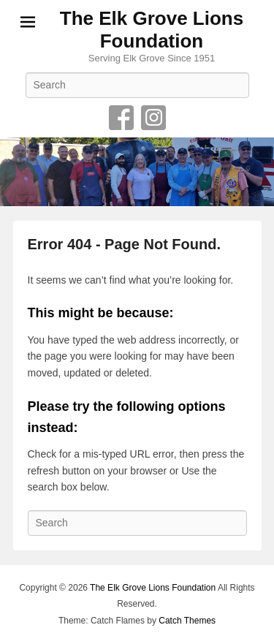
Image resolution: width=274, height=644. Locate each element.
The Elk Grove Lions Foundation (152, 30)
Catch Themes (187, 621)
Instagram (153, 118)
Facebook (121, 118)
